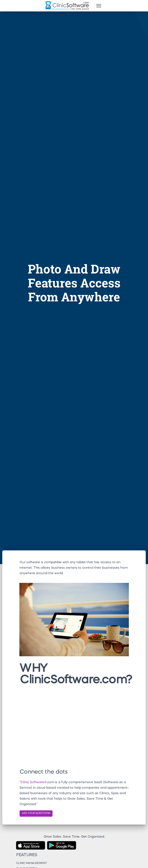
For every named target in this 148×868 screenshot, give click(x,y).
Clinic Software (32, 782)
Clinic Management (31, 863)
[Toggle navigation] (99, 6)
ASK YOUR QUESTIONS (36, 813)
